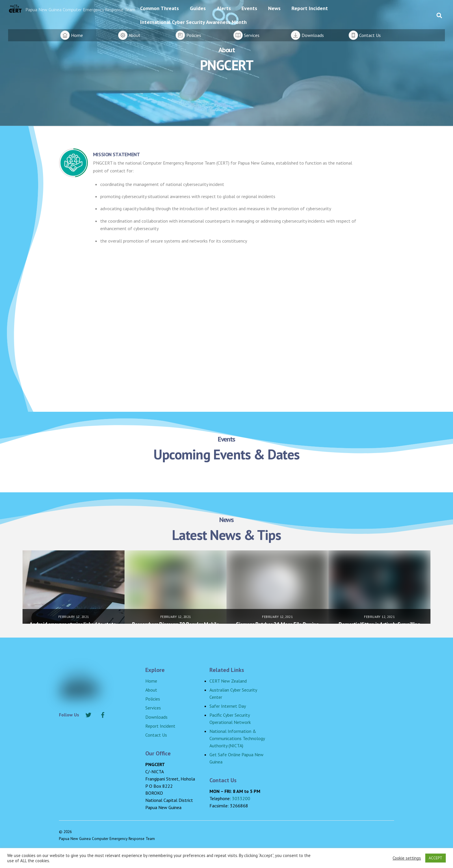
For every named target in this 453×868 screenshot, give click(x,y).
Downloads (156, 717)
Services (153, 708)
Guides (198, 8)
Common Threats (159, 8)
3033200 (241, 798)
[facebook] (103, 714)
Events (249, 8)
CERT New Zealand (228, 681)
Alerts (224, 8)
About (151, 690)
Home (151, 681)
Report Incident (310, 8)
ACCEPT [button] (436, 858)
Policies (153, 699)
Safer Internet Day (228, 706)
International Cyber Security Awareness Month (193, 22)
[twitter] (88, 714)
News (274, 8)
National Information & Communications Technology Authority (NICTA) (237, 738)
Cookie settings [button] (407, 858)
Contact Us (156, 735)
